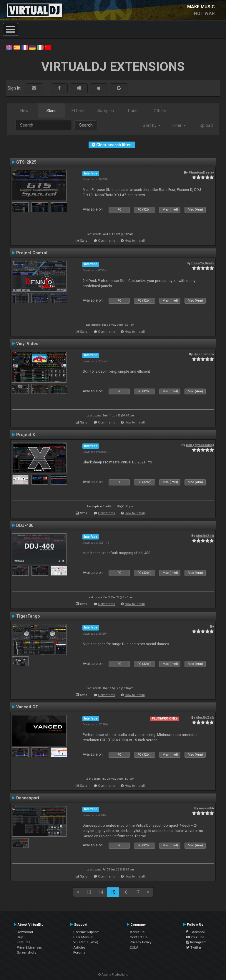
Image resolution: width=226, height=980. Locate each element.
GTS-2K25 (26, 162)
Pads (133, 111)
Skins (51, 111)
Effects (79, 111)
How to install (135, 241)
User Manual (83, 937)
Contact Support (86, 932)
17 (137, 892)
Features (24, 942)
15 (113, 892)
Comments (107, 241)
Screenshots (26, 952)
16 (125, 892)
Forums (79, 952)
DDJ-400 (25, 525)
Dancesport (28, 798)
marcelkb (206, 808)
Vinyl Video (27, 344)
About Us (137, 932)
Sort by (152, 125)
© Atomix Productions (113, 975)
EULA (134, 947)
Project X (26, 435)
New (24, 111)
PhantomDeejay (201, 172)
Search (86, 125)
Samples (106, 111)
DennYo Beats (203, 263)
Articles (79, 947)
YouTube (195, 937)
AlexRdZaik (205, 536)
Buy (20, 937)
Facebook (196, 932)
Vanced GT (27, 707)
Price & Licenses (29, 947)
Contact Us (139, 937)
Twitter (194, 947)
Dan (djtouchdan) (200, 445)
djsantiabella (204, 354)
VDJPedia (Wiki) (86, 942)
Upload (206, 125)
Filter (179, 125)
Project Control (32, 253)
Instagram (196, 942)
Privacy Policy (141, 942)
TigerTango (28, 616)
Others (160, 111)
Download (25, 932)
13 (89, 892)
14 (101, 892)
